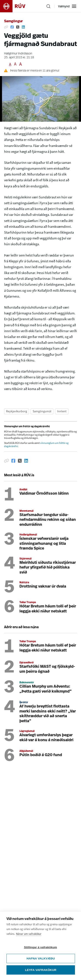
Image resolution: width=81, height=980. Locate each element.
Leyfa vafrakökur (41, 970)
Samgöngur (13, 21)
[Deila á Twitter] (18, 27)
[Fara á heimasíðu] (16, 6)
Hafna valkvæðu (41, 958)
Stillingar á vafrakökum (40, 947)
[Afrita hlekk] (6, 27)
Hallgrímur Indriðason (18, 54)
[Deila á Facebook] (12, 27)
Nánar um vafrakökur (29, 934)
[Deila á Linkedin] (23, 27)
